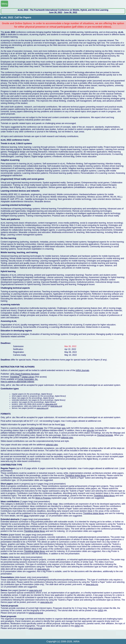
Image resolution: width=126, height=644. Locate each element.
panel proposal (35, 628)
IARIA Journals (82, 370)
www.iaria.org (51, 404)
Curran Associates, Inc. (28, 379)
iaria (64, 428)
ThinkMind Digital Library (22, 377)
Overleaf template (105, 435)
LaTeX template (36, 428)
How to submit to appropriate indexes (17, 382)
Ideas (26, 516)
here (63, 425)
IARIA (101, 610)
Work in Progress (43, 498)
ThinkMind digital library (75, 475)
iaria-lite (90, 430)
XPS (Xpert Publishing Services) (25, 374)
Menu (4, 4)
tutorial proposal (36, 613)
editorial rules (67, 438)
